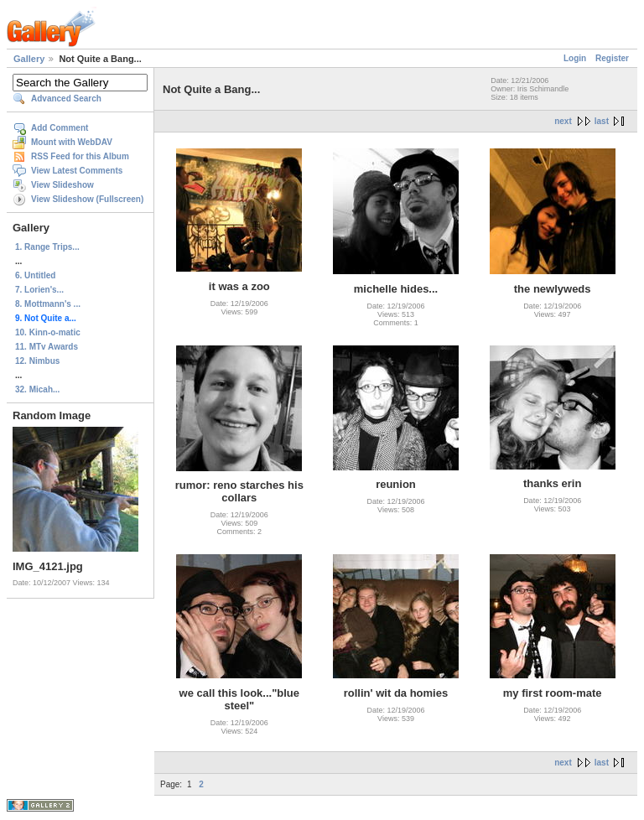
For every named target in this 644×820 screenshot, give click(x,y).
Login (575, 58)
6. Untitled (35, 275)
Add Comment (60, 128)
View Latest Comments (77, 171)
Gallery (29, 59)
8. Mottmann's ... (48, 304)
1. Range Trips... (47, 247)
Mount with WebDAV (72, 142)
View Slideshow (62, 185)
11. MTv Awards (47, 347)
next (563, 121)
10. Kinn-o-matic (48, 332)
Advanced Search (66, 99)
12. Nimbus (37, 361)
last (602, 121)
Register (612, 58)
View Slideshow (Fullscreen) (87, 199)
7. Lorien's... (39, 290)
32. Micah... (37, 389)
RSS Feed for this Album (80, 156)
